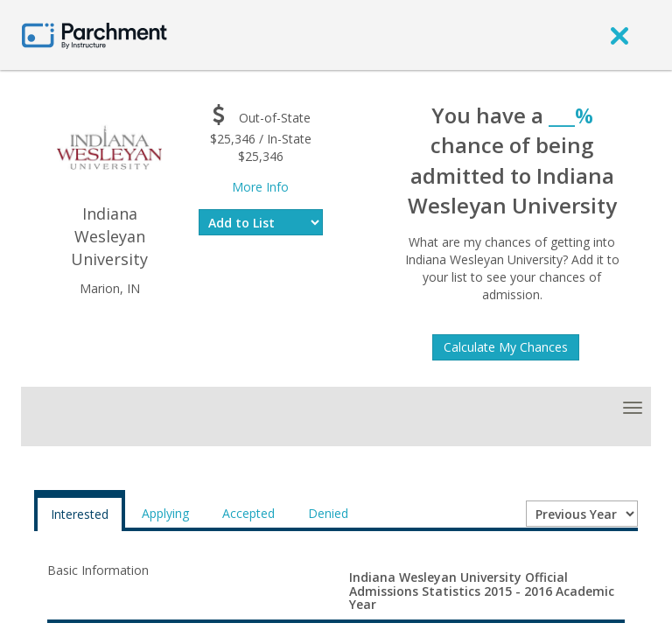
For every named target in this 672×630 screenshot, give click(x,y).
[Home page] (94, 35)
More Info (260, 187)
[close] (619, 35)
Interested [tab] (80, 514)
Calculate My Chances (506, 347)
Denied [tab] (328, 513)
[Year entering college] (582, 514)
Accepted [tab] (248, 513)
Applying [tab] (165, 513)
